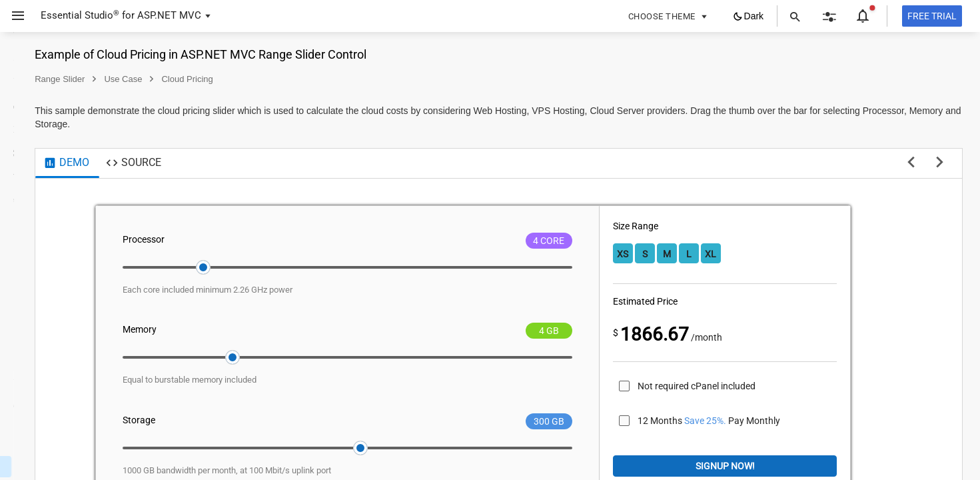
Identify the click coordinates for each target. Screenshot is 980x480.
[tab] (236, 163)
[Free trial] (932, 16)
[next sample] (940, 163)
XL (786, 254)
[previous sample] (911, 163)
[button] (13, 16)
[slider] (363, 267)
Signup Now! (776, 466)
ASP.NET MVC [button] (169, 15)
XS (698, 254)
